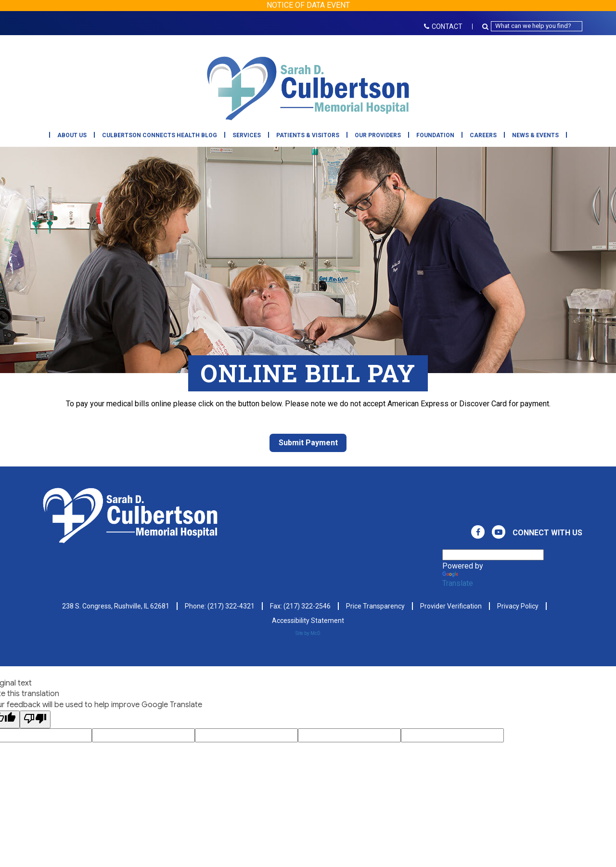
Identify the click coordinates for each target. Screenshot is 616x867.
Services (247, 135)
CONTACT (443, 26)
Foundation (435, 135)
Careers (483, 135)
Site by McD (308, 633)
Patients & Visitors (308, 135)
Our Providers (378, 135)
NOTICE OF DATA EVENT (308, 5)
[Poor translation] (35, 719)
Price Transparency (375, 606)
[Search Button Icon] (487, 26)
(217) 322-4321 (231, 606)
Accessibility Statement (308, 621)
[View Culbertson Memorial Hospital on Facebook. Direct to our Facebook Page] (478, 532)
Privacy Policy (518, 606)
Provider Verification (451, 606)
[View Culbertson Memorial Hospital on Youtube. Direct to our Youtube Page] (499, 532)
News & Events (535, 135)
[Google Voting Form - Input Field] (143, 735)
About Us (72, 135)
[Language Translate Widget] (493, 555)
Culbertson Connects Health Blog (160, 135)
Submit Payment (308, 443)
